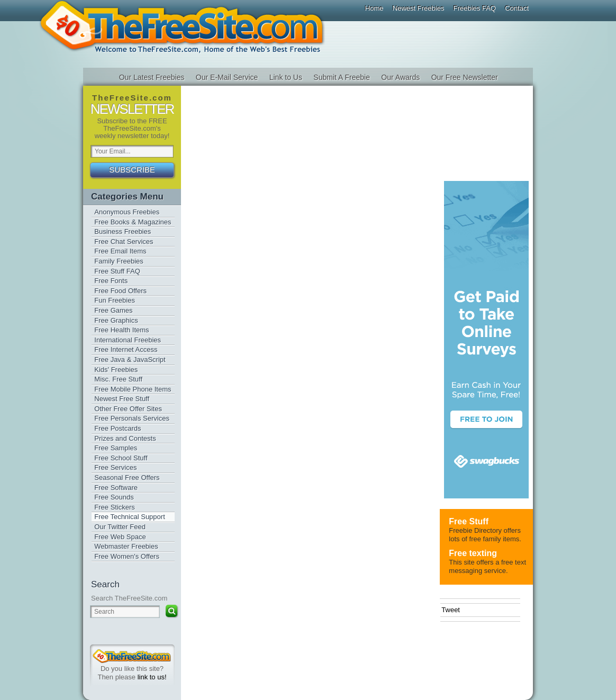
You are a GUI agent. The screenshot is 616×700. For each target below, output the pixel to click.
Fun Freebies (115, 300)
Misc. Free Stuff (118, 379)
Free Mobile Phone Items (133, 389)
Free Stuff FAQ (117, 271)
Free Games (113, 310)
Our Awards (400, 77)
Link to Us (286, 77)
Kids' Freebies (116, 370)
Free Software (116, 488)
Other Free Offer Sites (128, 409)
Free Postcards (117, 428)
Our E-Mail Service (227, 77)
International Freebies (128, 340)
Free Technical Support (129, 517)
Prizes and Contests (125, 438)
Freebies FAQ (475, 8)
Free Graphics (116, 320)
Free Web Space (120, 537)
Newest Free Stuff (122, 399)
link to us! (152, 677)
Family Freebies (119, 261)
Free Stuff (469, 521)
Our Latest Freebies (152, 77)
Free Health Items (121, 330)
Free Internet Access (126, 349)
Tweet (451, 610)
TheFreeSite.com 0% (132, 656)
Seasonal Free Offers (127, 478)
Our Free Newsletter (465, 77)
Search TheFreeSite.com (129, 598)
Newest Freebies (419, 8)
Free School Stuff (121, 458)
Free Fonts (111, 281)
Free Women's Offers (127, 556)
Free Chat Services (124, 242)
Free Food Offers (120, 291)
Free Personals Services (132, 418)
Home (374, 8)
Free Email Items (120, 251)
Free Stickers (115, 507)
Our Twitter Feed (120, 527)
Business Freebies (123, 231)
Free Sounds (114, 497)
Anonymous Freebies (127, 212)
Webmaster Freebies (126, 546)
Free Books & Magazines (133, 222)
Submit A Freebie (342, 77)
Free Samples (116, 448)
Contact (517, 8)
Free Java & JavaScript (130, 360)
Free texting (473, 553)
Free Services (115, 467)
